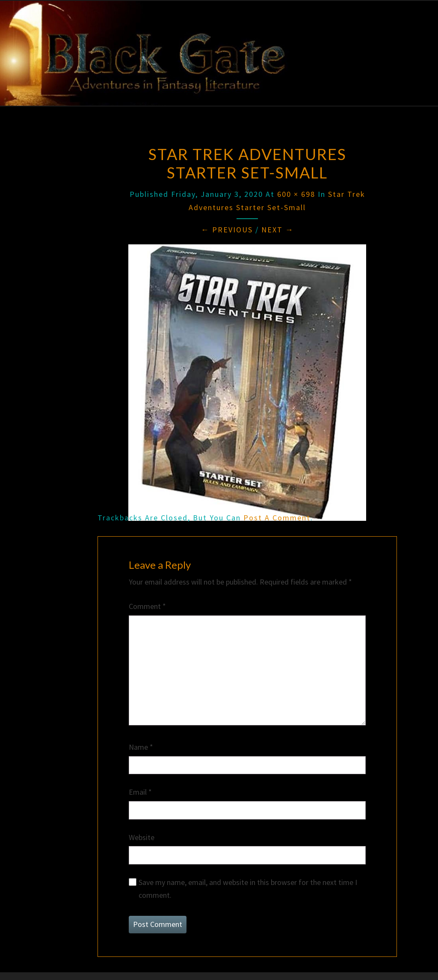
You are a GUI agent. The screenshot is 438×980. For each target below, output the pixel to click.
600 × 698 (296, 194)
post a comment (277, 518)
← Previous (227, 230)
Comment (147, 606)
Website (142, 837)
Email (140, 792)
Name (141, 747)
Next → (278, 230)
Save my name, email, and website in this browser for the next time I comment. (248, 889)
